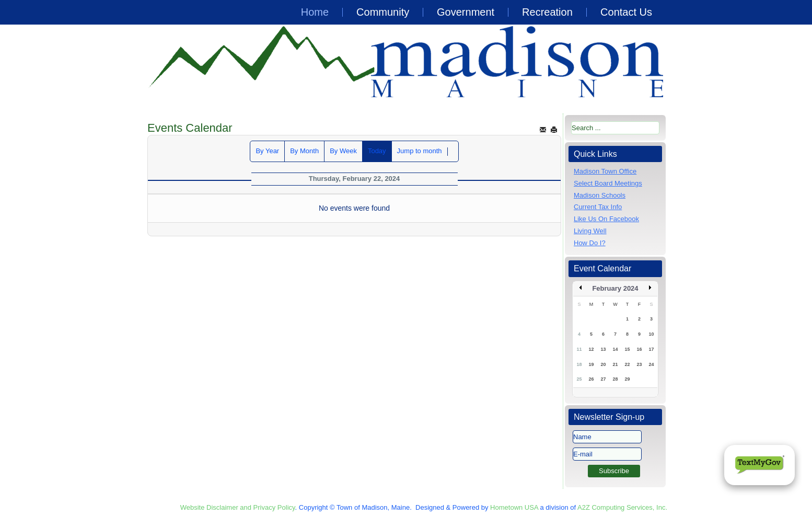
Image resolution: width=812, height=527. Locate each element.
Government (466, 12)
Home (315, 12)
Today (377, 151)
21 (615, 364)
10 (651, 334)
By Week (343, 151)
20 (603, 364)
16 (639, 349)
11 (579, 349)
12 (591, 349)
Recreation (547, 12)
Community (383, 12)
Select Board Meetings (608, 183)
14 (615, 349)
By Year (267, 151)
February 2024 (615, 288)
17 (651, 349)
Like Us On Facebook (606, 219)
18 (579, 364)
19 (591, 364)
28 (615, 379)
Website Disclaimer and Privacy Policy (238, 507)
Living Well (590, 231)
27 (603, 379)
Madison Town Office (605, 171)
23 (639, 364)
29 (627, 379)
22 (627, 364)
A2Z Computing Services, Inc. (622, 507)
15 (627, 349)
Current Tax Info (598, 207)
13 (603, 349)
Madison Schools (600, 195)
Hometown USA (514, 507)
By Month (304, 151)
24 (651, 364)
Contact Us (626, 12)
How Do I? (590, 243)
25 (579, 379)
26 (591, 379)
